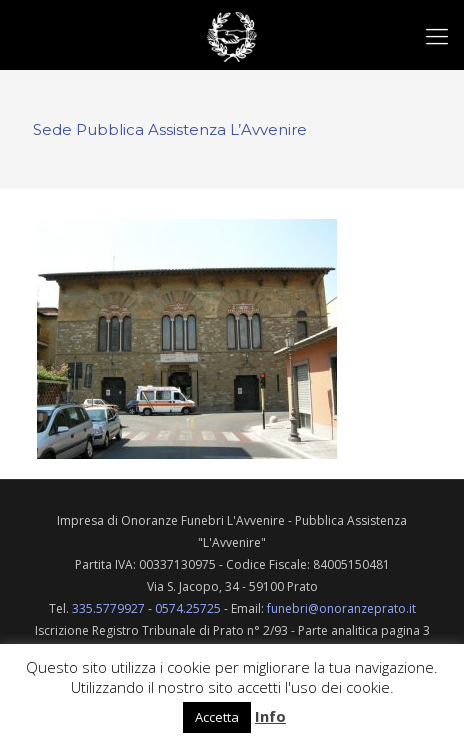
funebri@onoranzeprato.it (341, 608)
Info (270, 716)
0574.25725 (188, 608)
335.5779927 (108, 608)
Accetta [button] (217, 717)
